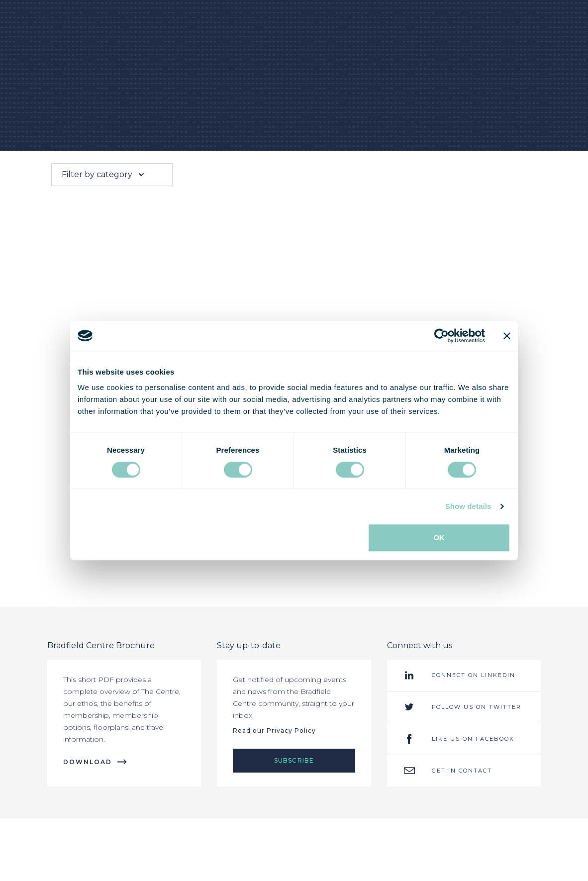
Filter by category (104, 175)
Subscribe (294, 760)
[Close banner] (507, 336)
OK (439, 538)
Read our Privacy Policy (274, 731)
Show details (468, 506)
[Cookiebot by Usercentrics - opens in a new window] (441, 336)
